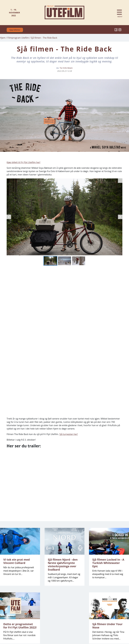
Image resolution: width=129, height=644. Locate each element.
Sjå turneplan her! (69, 434)
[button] (64, 217)
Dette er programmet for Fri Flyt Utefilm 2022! (20, 626)
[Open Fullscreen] (120, 181)
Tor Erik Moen (66, 68)
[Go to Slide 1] (50, 261)
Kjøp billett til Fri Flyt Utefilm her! (23, 162)
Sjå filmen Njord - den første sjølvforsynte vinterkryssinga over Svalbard (63, 565)
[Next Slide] (120, 217)
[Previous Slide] (9, 217)
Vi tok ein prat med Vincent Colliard (17, 561)
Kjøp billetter (15, 30)
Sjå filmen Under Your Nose (107, 626)
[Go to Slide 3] (79, 261)
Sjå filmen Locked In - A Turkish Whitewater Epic (108, 563)
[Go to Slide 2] (64, 261)
